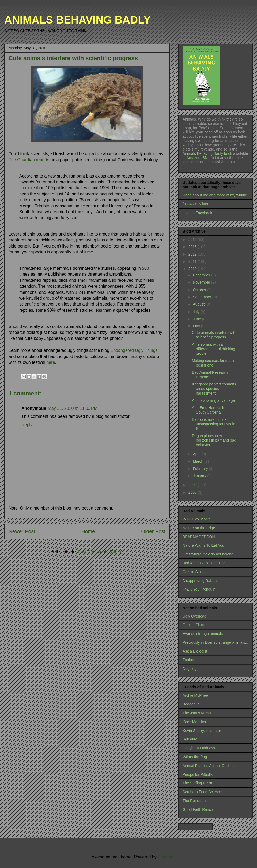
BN (205, 158)
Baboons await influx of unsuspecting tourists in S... (213, 424)
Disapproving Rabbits (200, 581)
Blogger (165, 857)
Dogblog (190, 669)
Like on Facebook (197, 213)
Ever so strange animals (203, 634)
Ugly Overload (194, 616)
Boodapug (191, 704)
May (197, 326)
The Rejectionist (196, 801)
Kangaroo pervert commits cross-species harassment (214, 389)
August (199, 304)
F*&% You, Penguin (199, 589)
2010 (193, 269)
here (51, 362)
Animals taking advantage (213, 400)
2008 (193, 492)
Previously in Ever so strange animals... (215, 642)
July (197, 312)
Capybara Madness (199, 748)
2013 (193, 247)
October (200, 290)
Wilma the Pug (195, 757)
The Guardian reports (29, 160)
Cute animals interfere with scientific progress (214, 335)
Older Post (153, 531)
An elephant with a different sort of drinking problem (213, 349)
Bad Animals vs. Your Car (204, 563)
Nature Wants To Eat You (203, 545)
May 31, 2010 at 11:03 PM (72, 408)
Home (88, 531)
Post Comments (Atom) (100, 552)
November (202, 282)
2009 (193, 485)
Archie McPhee (195, 695)
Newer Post (22, 531)
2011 (193, 261)
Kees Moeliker (194, 722)
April (197, 454)
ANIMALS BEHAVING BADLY (78, 20)
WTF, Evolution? (196, 519)
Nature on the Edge (199, 528)
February (201, 469)
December (202, 275)
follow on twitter (195, 204)
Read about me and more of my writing (215, 195)
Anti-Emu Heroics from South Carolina (211, 410)
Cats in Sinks (194, 572)
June (197, 319)
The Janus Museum (199, 713)
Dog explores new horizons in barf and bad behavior (214, 440)
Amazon (193, 158)
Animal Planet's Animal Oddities (209, 766)
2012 (193, 254)
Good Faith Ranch (198, 809)
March (199, 461)
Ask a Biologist (195, 651)
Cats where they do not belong (208, 554)
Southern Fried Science (202, 792)
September (202, 297)
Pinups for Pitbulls (198, 774)
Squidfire (190, 739)
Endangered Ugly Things (134, 350)
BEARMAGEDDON (199, 537)
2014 (193, 240)
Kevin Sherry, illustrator (202, 731)
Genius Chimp (194, 625)
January (200, 476)
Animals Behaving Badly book (207, 153)
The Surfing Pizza (197, 783)
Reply (27, 425)
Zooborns (190, 660)
